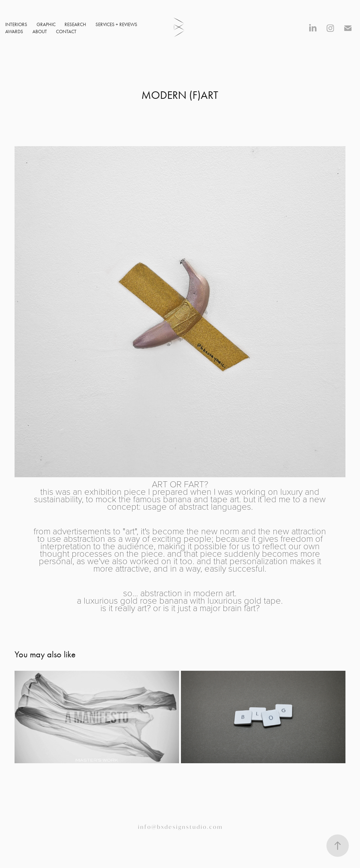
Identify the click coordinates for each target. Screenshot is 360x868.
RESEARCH (75, 24)
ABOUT (40, 32)
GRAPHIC (46, 24)
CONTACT (66, 32)
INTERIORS (16, 24)
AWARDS (14, 32)
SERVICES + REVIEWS (116, 24)
